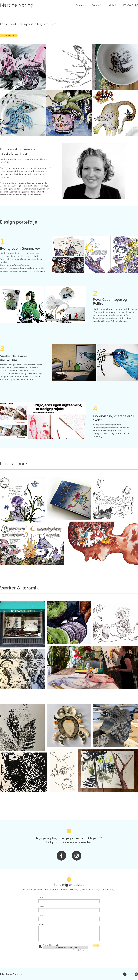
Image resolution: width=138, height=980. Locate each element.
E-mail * (42, 907)
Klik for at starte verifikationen (66, 947)
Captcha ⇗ (81, 950)
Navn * (41, 898)
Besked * (42, 924)
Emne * (42, 916)
